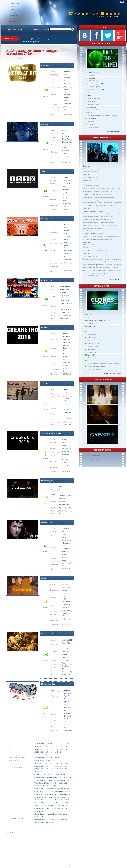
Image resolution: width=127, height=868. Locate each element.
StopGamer (91, 113)
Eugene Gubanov (90, 211)
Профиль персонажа (58, 817)
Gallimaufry (88, 169)
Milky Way (91, 101)
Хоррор (45, 820)
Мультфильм (63, 814)
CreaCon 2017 (39, 800)
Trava (89, 95)
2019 (62, 749)
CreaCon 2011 (52, 786)
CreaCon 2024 (51, 808)
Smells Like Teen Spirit (68, 83)
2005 (61, 743)
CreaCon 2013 (39, 789)
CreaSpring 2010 (64, 780)
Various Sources (66, 289)
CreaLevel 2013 (40, 791)
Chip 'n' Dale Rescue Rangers (67, 590)
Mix (66, 75)
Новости (13, 7)
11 (63, 563)
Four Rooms (64, 490)
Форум (12, 21)
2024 (51, 752)
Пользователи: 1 (94, 456)
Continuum (91, 78)
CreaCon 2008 (39, 777)
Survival (90, 361)
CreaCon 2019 (63, 803)
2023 (46, 752)
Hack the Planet (93, 72)
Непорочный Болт (48, 684)
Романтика (46, 817)
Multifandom (67, 180)
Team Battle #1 (40, 780)
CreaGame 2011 (63, 783)
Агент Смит (92, 119)
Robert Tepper (67, 649)
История (38, 820)
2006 (66, 743)
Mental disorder (47, 522)
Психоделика (53, 820)
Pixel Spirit (45, 219)
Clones (90, 314)
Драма (37, 814)
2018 (57, 749)
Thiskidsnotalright (66, 495)
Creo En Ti (67, 351)
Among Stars (92, 107)
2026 (62, 752)
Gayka (44, 578)
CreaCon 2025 (39, 811)
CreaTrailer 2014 (40, 794)
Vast (64, 534)
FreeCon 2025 (62, 808)
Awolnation (63, 493)
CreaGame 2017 (63, 800)
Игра (55, 814)
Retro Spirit (46, 65)
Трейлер (37, 817)
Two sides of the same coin (51, 433)
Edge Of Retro (47, 280)
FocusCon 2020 (62, 805)
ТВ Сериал (49, 822)
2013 (67, 746)
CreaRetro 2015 (64, 794)
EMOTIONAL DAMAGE (96, 90)
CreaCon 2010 (51, 783)
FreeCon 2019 (39, 805)
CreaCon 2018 (39, 803)
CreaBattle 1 (39, 774)
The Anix (67, 236)
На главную (14, 4)
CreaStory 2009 (51, 777)
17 (65, 265)
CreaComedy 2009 (64, 777)
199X (43, 171)
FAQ (11, 18)
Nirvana (67, 78)
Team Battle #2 (40, 783)
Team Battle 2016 (64, 797)
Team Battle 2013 (64, 789)
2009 (46, 746)
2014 (36, 749)
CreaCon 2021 (39, 808)
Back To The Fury (94, 343)
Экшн (42, 814)
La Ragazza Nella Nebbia (96, 367)
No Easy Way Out (48, 634)
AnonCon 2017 (51, 800)
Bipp (64, 599)
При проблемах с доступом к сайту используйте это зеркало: (54, 39)
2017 (51, 749)
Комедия (49, 814)
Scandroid (68, 398)
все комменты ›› (115, 279)
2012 (62, 746)
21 (64, 204)
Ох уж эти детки (48, 481)
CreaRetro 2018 (51, 803)
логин (9, 29)
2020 (67, 749)
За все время (39, 743)
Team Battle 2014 (64, 791)
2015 (41, 749)
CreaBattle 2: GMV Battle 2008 (55, 774)
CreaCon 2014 (52, 791)
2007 (36, 746)
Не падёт (45, 327)
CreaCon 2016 (52, 797)
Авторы (13, 12)
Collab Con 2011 (40, 786)
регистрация (17, 29)
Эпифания (91, 124)
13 (65, 109)
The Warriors (46, 383)
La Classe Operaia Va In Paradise (68, 696)
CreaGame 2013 (51, 789)
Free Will (45, 124)
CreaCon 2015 (52, 794)
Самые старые (52, 760)
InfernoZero (88, 177)
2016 (46, 749)
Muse (64, 445)
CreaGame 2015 (40, 797)
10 (65, 725)
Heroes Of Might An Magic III (67, 339)
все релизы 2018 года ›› (112, 373)
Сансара (90, 332)
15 (63, 156)
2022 (41, 752)
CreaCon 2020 (50, 805)
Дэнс (42, 822)
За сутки (57, 758)
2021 (36, 752)
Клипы (12, 9)
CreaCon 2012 (64, 786)
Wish (69, 139)
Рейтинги (13, 15)
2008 (41, 746)
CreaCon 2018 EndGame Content (99, 320)
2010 (51, 746)
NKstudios (88, 245)
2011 (57, 746)
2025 (57, 752)
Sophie (65, 596)
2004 (56, 743)
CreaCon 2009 (52, 780)
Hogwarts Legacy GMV (96, 84)
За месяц (49, 743)
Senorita (65, 537)
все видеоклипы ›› (114, 131)
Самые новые (39, 760)
